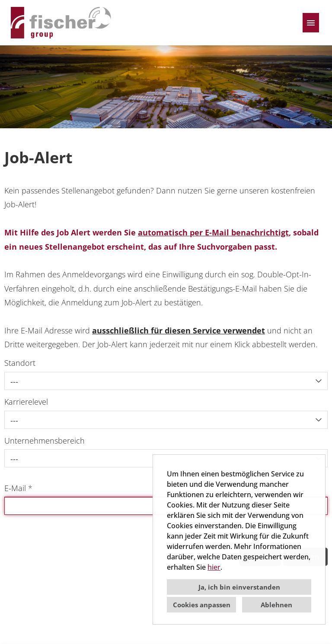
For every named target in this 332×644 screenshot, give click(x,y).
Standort (20, 363)
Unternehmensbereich (45, 441)
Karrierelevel (26, 402)
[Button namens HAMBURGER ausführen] (311, 23)
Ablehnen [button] (276, 605)
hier (214, 567)
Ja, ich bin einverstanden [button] (239, 587)
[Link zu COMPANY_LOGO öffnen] (62, 23)
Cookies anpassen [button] (202, 605)
